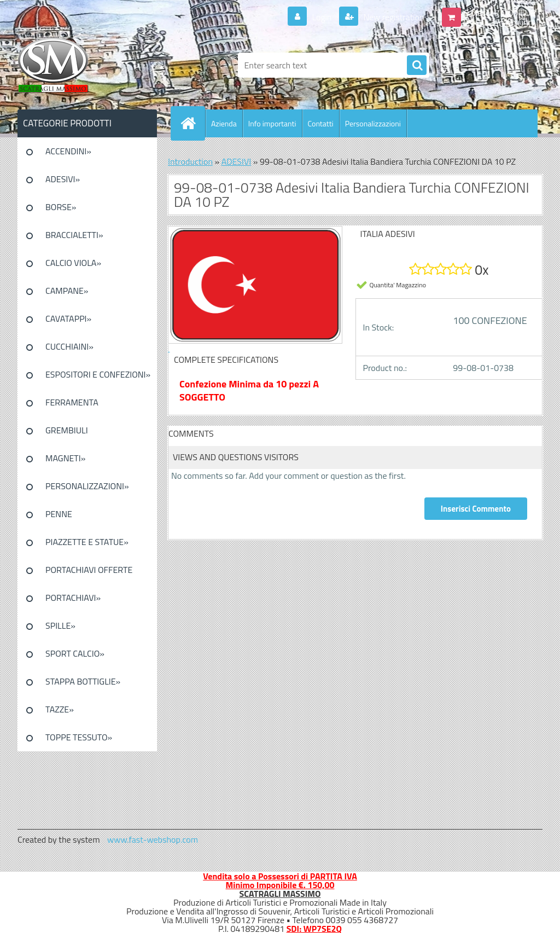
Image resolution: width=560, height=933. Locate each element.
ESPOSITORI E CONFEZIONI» (98, 374)
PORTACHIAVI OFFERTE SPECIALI (89, 573)
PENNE (59, 514)
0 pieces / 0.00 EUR (500, 13)
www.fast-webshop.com (153, 839)
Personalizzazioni (373, 123)
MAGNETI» (65, 458)
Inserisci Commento (476, 509)
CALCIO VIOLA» (73, 263)
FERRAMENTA (72, 402)
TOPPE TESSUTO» (79, 737)
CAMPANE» (67, 291)
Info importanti (272, 123)
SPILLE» (60, 625)
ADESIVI (237, 161)
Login (322, 17)
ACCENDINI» (68, 151)
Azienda (224, 123)
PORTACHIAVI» (73, 598)
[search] (417, 66)
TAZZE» (60, 709)
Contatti (321, 123)
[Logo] (93, 65)
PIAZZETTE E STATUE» (87, 542)
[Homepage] (192, 123)
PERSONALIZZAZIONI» (87, 486)
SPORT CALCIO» (75, 653)
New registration (393, 17)
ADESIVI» (63, 179)
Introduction (190, 161)
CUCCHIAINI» (69, 346)
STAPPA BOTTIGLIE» (83, 681)
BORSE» (61, 207)
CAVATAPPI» (68, 318)
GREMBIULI (67, 430)
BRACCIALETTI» (74, 235)
